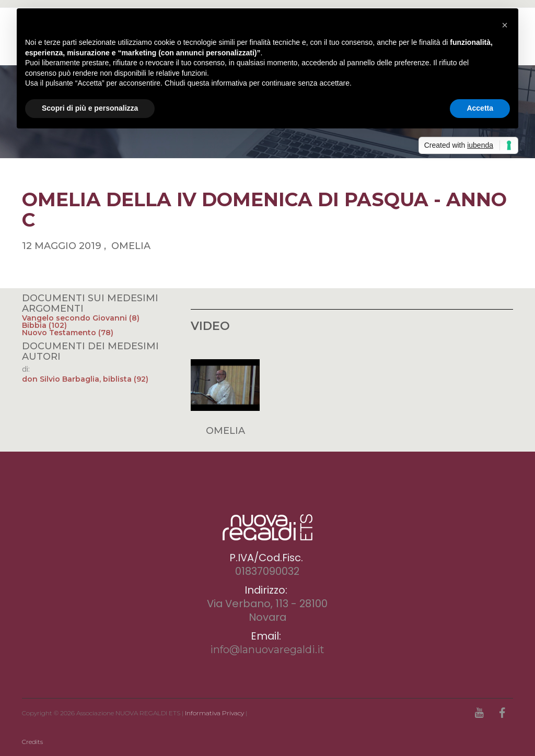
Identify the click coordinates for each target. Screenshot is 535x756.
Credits (32, 742)
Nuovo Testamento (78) (68, 333)
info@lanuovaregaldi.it (267, 649)
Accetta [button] (480, 108)
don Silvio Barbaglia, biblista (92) (85, 379)
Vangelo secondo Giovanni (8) (81, 318)
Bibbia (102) (44, 325)
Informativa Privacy (214, 713)
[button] (505, 25)
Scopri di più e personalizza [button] (90, 108)
